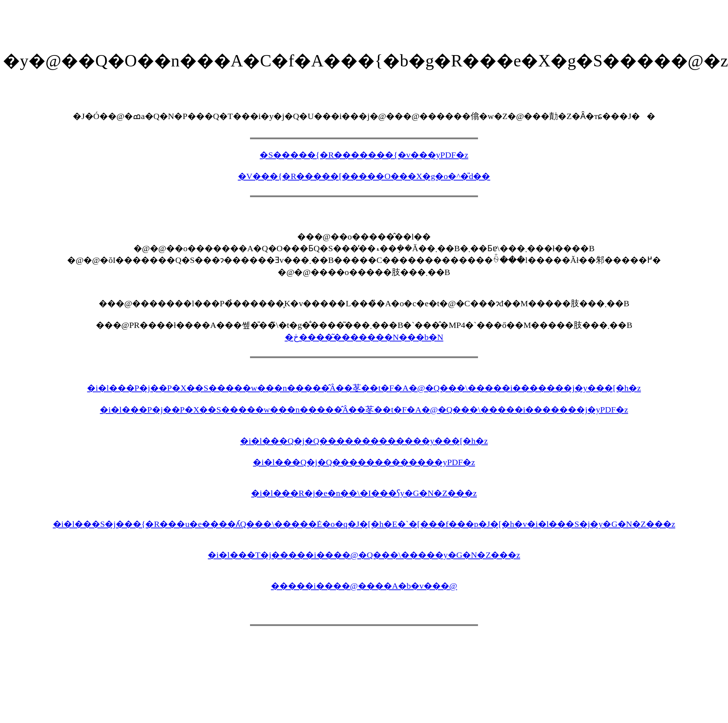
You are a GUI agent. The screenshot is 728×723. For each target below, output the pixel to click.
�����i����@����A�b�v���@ (364, 586)
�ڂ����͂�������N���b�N (364, 337)
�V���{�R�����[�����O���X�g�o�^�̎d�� (364, 176)
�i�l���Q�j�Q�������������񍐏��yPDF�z (364, 462)
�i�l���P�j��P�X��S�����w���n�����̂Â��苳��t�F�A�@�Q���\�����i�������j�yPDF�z (364, 410)
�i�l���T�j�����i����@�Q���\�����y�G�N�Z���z (364, 555)
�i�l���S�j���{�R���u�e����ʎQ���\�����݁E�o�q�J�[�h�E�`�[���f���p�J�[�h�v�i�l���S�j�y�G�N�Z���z (364, 524)
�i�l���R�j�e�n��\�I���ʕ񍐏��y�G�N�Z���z (364, 493)
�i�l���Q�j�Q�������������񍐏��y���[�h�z (364, 441)
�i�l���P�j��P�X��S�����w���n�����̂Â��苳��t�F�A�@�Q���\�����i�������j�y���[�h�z (364, 388)
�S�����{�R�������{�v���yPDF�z (364, 155)
